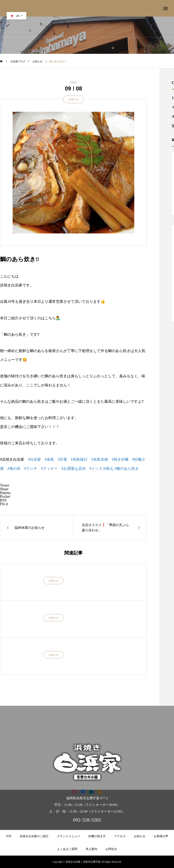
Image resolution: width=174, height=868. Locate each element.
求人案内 (91, 849)
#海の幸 (14, 469)
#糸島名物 (100, 459)
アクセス (120, 836)
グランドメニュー (68, 836)
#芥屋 (62, 459)
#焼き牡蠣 (120, 459)
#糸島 (49, 459)
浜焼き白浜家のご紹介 (34, 836)
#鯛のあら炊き (127, 469)
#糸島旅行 (79, 459)
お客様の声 (161, 836)
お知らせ (73, 99)
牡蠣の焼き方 (97, 836)
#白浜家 (34, 459)
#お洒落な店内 (74, 469)
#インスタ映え (101, 469)
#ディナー (49, 469)
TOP (8, 836)
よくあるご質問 (67, 849)
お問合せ (111, 849)
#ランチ (31, 469)
